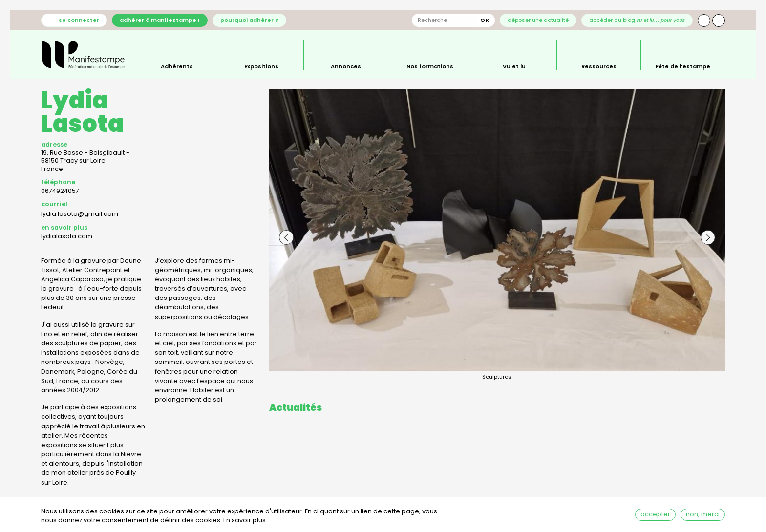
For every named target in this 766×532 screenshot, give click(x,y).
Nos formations (430, 66)
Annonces (346, 66)
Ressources (599, 66)
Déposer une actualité (538, 20)
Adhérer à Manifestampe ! (160, 20)
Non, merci (703, 516)
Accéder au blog (637, 20)
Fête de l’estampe (683, 66)
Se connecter (79, 20)
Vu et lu (514, 66)
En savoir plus (245, 522)
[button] (286, 237)
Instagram (704, 21)
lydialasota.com (67, 236)
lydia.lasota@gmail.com (80, 214)
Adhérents (177, 66)
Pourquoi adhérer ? (249, 20)
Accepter (655, 516)
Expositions (261, 66)
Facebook (719, 21)
